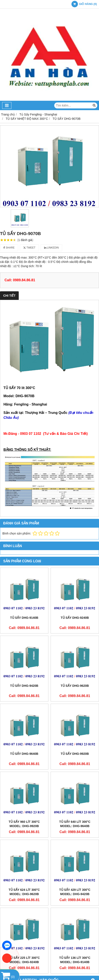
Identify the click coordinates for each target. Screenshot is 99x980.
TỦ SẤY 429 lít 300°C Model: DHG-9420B (75, 892)
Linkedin (52, 248)
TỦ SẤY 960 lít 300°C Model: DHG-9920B (24, 824)
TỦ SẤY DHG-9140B (24, 618)
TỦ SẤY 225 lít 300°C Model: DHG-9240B (24, 960)
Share (9, 248)
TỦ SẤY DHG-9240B (75, 618)
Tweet (29, 248)
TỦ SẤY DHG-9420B (24, 686)
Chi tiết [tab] (9, 296)
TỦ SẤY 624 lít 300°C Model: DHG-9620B (24, 892)
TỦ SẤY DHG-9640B (24, 754)
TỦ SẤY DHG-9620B (75, 686)
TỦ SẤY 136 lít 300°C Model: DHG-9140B (75, 960)
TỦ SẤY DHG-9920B (75, 754)
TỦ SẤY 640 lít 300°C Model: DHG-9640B (75, 824)
